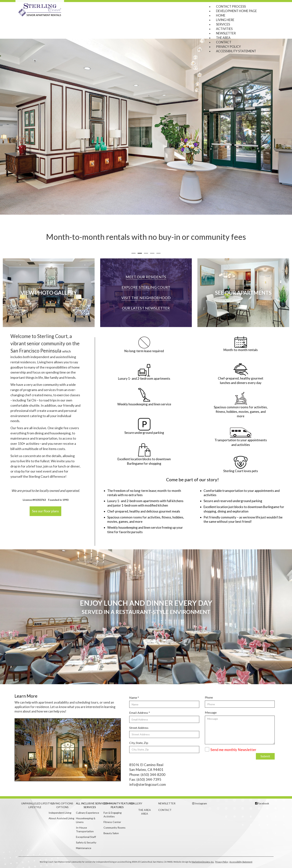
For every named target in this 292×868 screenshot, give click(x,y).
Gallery (137, 803)
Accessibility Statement (236, 51)
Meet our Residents (146, 277)
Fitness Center (112, 822)
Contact (224, 42)
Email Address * (140, 713)
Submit (265, 756)
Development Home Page (236, 11)
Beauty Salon (111, 833)
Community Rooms (115, 828)
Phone (209, 697)
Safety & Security (86, 842)
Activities (224, 29)
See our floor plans (45, 511)
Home (221, 15)
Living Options (62, 803)
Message (211, 712)
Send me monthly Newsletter (233, 750)
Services (223, 24)
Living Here (225, 20)
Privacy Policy (228, 47)
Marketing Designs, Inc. (203, 862)
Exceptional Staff (86, 837)
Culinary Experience (88, 813)
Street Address (139, 728)
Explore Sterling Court (146, 287)
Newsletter (226, 33)
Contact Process (231, 6)
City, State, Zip (139, 743)
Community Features (117, 803)
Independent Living (60, 813)
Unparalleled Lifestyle (35, 803)
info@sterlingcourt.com (147, 784)
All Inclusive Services (90, 803)
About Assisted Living (61, 818)
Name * (134, 698)
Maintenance (84, 848)
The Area (223, 38)
